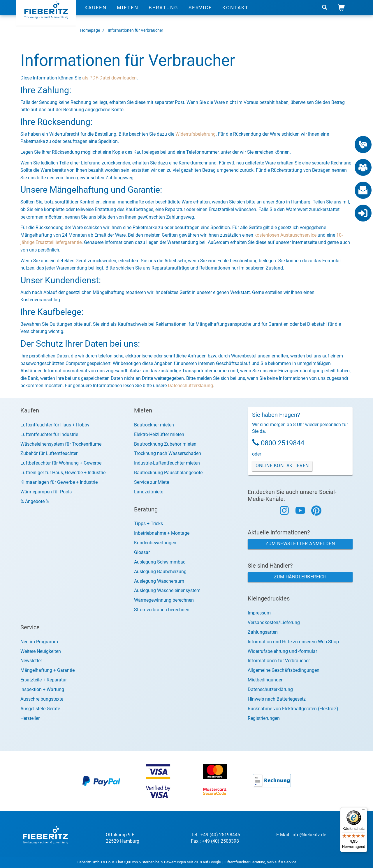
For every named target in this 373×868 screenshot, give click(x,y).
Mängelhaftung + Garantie (47, 670)
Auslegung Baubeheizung (160, 572)
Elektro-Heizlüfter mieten (159, 434)
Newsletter (31, 661)
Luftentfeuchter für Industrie (49, 434)
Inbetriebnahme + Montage (162, 533)
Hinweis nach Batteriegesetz (277, 699)
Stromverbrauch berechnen (162, 610)
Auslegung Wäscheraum (159, 581)
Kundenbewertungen (155, 543)
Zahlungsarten (263, 632)
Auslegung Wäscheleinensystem (167, 590)
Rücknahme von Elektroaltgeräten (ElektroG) (293, 709)
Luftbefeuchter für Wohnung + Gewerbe (61, 463)
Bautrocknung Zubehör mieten (165, 444)
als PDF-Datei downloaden (109, 78)
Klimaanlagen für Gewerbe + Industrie (59, 482)
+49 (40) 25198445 (220, 835)
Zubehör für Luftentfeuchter (49, 453)
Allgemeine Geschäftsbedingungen (284, 670)
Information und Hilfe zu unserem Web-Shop (293, 642)
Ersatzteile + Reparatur (44, 680)
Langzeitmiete (149, 492)
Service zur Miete (152, 482)
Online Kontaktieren (282, 466)
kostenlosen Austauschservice (285, 235)
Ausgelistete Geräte (40, 709)
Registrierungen (264, 718)
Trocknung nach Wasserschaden (168, 453)
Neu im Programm (39, 642)
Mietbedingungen (266, 680)
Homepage (90, 30)
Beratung (163, 13)
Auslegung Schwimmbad (160, 562)
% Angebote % (35, 501)
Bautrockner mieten (154, 425)
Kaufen (96, 13)
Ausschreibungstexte (42, 699)
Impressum (259, 613)
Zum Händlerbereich (300, 577)
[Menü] (364, 811)
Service (200, 13)
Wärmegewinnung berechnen (164, 600)
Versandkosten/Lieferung (274, 622)
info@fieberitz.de (309, 835)
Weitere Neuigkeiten (41, 651)
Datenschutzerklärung (190, 386)
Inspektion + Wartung (42, 689)
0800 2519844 (283, 443)
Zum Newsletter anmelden (300, 544)
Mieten (128, 13)
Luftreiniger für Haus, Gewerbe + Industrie (63, 473)
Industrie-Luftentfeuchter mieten (167, 463)
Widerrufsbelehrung (196, 134)
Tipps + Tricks (148, 524)
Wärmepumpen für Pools (46, 492)
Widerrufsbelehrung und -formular (282, 651)
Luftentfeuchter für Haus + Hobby (55, 425)
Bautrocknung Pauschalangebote (168, 473)
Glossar (142, 552)
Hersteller (30, 718)
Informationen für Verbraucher (136, 30)
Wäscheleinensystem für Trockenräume (61, 444)
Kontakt (235, 13)
